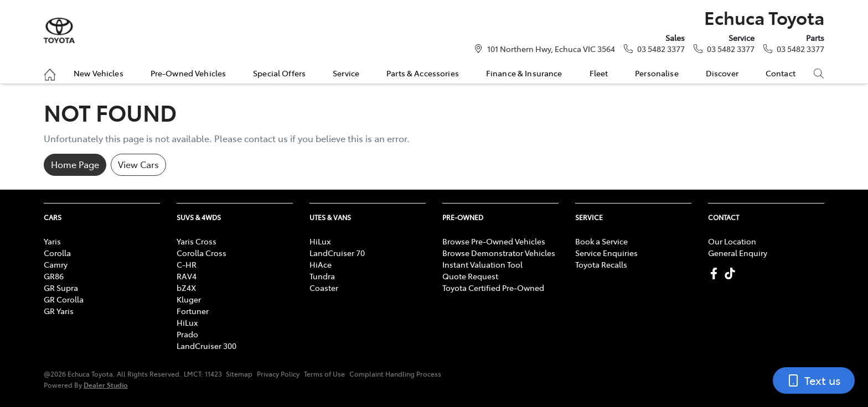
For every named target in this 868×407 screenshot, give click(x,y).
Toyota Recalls (601, 264)
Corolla (57, 253)
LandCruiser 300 (206, 346)
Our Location (732, 241)
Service (346, 73)
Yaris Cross (197, 241)
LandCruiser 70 (337, 253)
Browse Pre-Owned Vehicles (494, 241)
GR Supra (61, 288)
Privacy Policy (278, 374)
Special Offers (279, 73)
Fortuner (193, 311)
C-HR (187, 264)
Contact (781, 73)
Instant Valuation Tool (482, 264)
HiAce (321, 264)
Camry (56, 264)
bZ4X (186, 288)
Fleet (599, 73)
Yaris (52, 241)
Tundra (322, 276)
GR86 (54, 276)
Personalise (657, 73)
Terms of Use (324, 374)
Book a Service (601, 241)
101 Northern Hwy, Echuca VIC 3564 (551, 49)
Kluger (189, 299)
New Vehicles (99, 73)
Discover (722, 73)
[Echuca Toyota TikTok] (732, 273)
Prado (187, 334)
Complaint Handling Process (395, 374)
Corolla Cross (201, 253)
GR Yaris (59, 311)
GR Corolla (64, 299)
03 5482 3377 (661, 49)
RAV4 (187, 276)
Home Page (75, 164)
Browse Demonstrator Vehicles (499, 253)
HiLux (187, 322)
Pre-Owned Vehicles (188, 73)
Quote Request (470, 276)
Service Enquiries (606, 253)
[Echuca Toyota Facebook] (716, 273)
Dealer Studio (106, 385)
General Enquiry (738, 253)
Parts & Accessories (423, 73)
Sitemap (239, 374)
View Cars (138, 164)
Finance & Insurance (524, 73)
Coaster (324, 288)
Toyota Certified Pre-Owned (493, 288)
